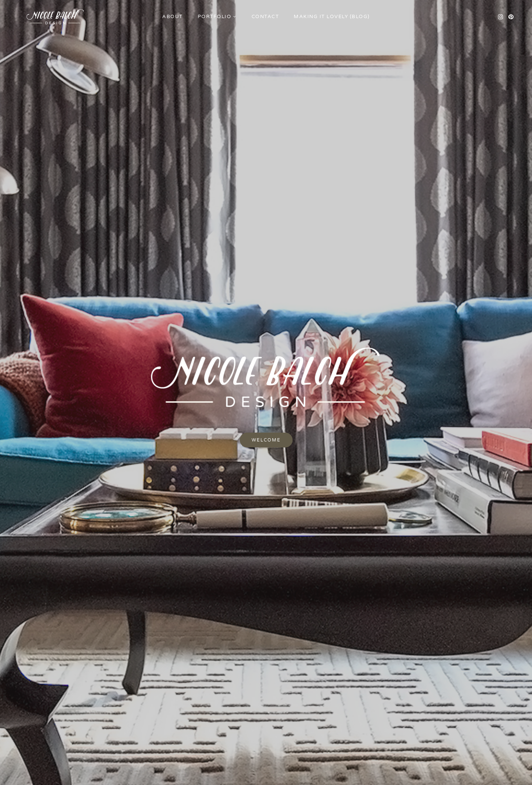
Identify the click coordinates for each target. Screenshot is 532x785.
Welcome (266, 440)
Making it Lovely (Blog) (332, 17)
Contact (265, 17)
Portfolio (215, 17)
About (173, 17)
